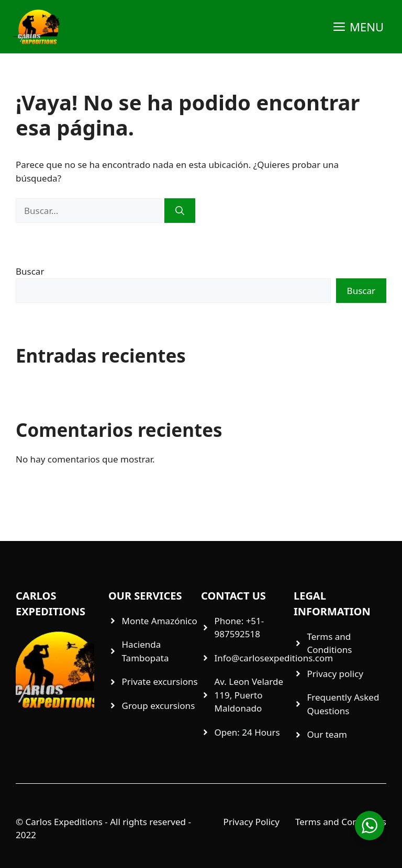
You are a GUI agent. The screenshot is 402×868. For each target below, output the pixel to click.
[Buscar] (180, 211)
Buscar (30, 271)
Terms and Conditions (341, 822)
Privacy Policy (252, 822)
